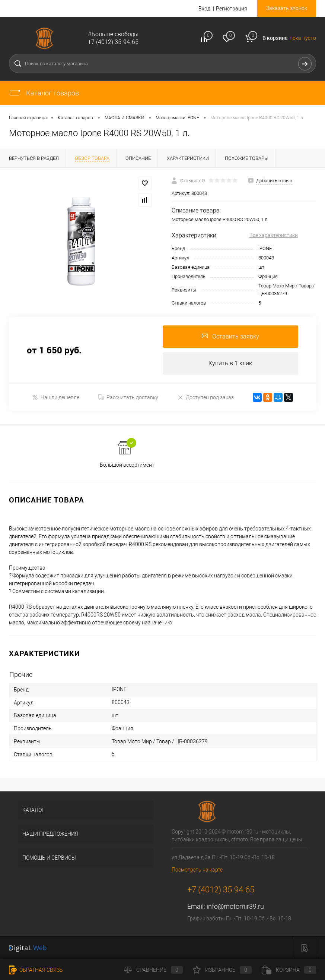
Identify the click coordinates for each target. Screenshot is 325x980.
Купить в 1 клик (230, 363)
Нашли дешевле (56, 397)
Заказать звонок (287, 8)
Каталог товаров (44, 93)
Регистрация (232, 9)
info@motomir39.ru (235, 906)
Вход (204, 9)
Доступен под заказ (205, 397)
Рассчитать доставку (128, 397)
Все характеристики (274, 235)
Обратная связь (36, 970)
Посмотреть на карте (197, 870)
